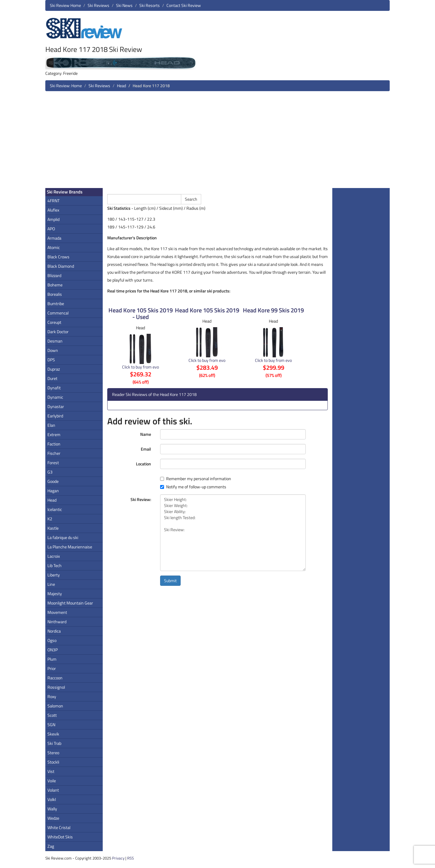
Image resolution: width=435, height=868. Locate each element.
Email (146, 449)
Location (143, 464)
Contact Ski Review (184, 5)
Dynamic (55, 397)
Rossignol (56, 687)
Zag (51, 846)
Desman (55, 341)
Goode (53, 481)
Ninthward (57, 622)
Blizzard (54, 275)
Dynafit (54, 388)
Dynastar (56, 406)
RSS (130, 858)
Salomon (55, 706)
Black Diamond (61, 266)
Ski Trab (54, 743)
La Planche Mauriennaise (70, 547)
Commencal (58, 313)
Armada (54, 238)
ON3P (53, 650)
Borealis (55, 294)
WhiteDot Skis (60, 837)
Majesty (55, 594)
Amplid (53, 219)
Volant (53, 790)
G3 (50, 472)
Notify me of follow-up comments (193, 487)
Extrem (54, 434)
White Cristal (59, 827)
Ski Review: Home (66, 86)
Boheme (55, 285)
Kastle (53, 528)
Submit (170, 581)
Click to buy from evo (140, 367)
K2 (50, 519)
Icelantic (55, 509)
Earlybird (55, 416)
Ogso (52, 640)
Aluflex (53, 210)
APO (51, 229)
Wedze (53, 818)
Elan (51, 425)
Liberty (54, 575)
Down (53, 350)
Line (51, 584)
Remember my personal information (196, 479)
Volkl (52, 799)
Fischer (54, 453)
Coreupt (54, 322)
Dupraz (54, 369)
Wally (52, 809)
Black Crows (58, 257)
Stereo (53, 753)
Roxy (52, 696)
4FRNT (53, 201)
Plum (52, 659)
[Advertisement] (217, 142)
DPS (51, 360)
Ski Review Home (65, 5)
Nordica (54, 631)
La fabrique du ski (63, 537)
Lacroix (54, 556)
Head (121, 86)
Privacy (118, 858)
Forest (53, 463)
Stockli (53, 762)
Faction (54, 444)
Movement (57, 612)
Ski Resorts (150, 5)
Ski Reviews (98, 5)
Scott (52, 715)
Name (146, 434)
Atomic (54, 247)
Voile (52, 781)
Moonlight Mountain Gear (70, 603)
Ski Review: (141, 499)
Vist (51, 771)
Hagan (53, 491)
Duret (52, 378)
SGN (51, 724)
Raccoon (55, 678)
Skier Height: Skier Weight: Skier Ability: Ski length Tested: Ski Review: (233, 533)
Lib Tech (55, 565)
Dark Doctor (58, 332)
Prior (52, 668)
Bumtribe (56, 303)
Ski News (124, 5)
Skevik (53, 734)
